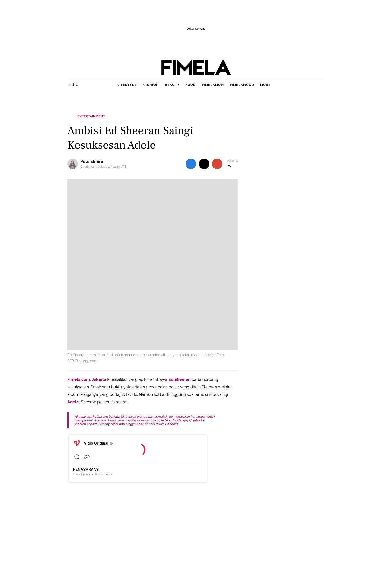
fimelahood (242, 85)
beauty (172, 85)
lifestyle (127, 85)
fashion (151, 85)
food (191, 85)
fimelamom (213, 85)
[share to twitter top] (204, 164)
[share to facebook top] (191, 164)
